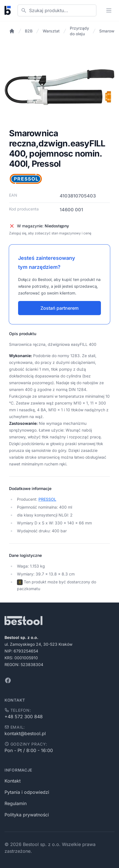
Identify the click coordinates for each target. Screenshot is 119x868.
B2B (29, 31)
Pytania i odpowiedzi (27, 792)
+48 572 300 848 (24, 717)
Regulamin (16, 803)
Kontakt (13, 781)
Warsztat (51, 31)
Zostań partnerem (59, 308)
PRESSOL (47, 499)
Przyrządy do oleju (79, 31)
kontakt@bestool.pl (25, 733)
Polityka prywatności (27, 815)
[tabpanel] (59, 87)
